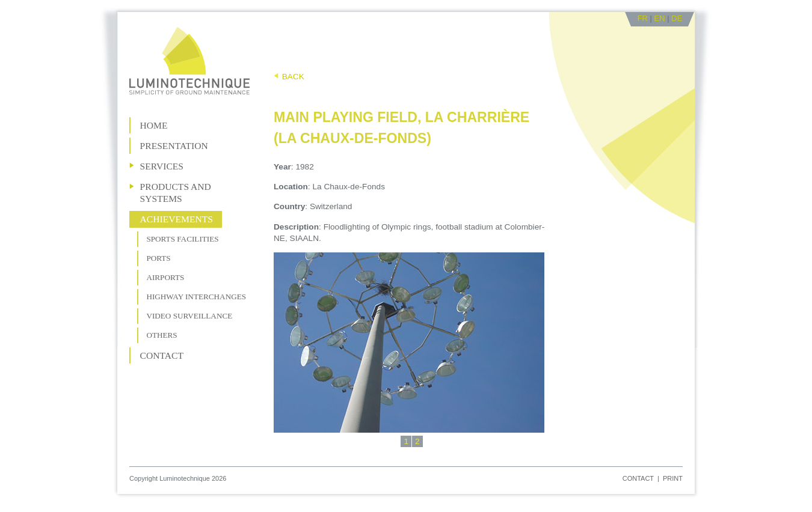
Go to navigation (290, 18)
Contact (638, 478)
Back (293, 77)
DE (677, 18)
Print (673, 478)
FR (643, 18)
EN (660, 18)
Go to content (343, 18)
